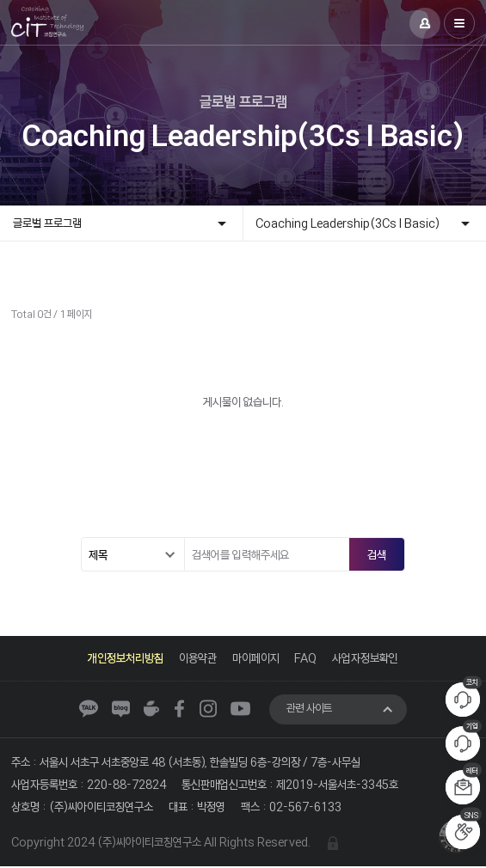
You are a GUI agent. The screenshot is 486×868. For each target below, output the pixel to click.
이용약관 (198, 658)
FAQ (306, 658)
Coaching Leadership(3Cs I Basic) (348, 223)
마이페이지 (256, 658)
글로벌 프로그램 (47, 223)
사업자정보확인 (366, 658)
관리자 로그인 (333, 843)
